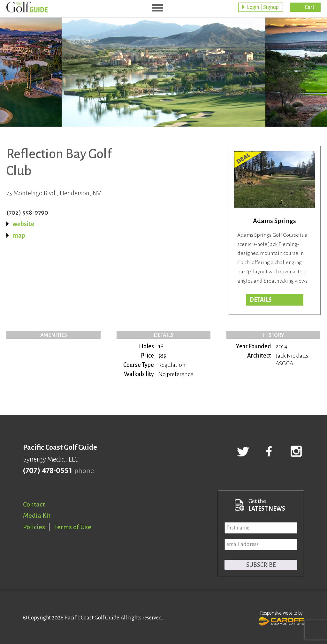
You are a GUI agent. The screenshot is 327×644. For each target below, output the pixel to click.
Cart (309, 8)
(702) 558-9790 (27, 212)
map (19, 235)
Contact (34, 504)
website (23, 224)
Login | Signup (263, 8)
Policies (34, 527)
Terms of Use (73, 527)
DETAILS (261, 300)
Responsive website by (281, 618)
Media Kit (37, 515)
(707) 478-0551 (47, 471)
